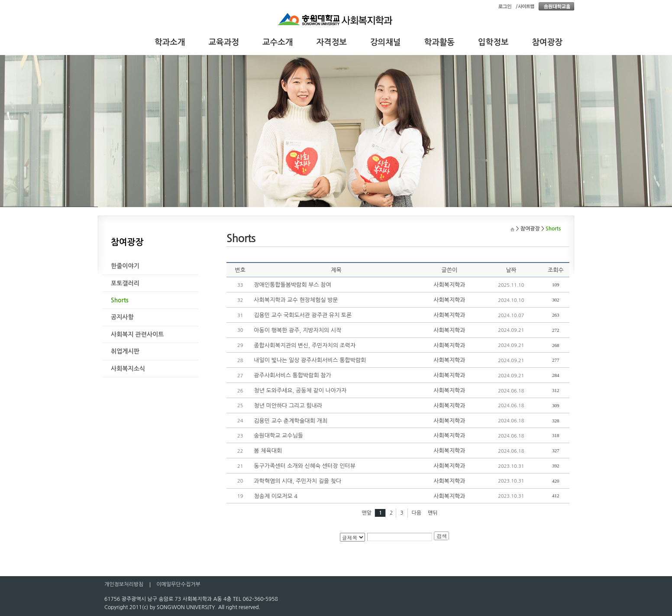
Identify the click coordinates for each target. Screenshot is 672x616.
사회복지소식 (128, 369)
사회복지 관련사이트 (137, 334)
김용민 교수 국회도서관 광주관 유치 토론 (303, 315)
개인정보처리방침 (124, 584)
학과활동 (440, 42)
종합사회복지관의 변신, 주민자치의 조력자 (305, 345)
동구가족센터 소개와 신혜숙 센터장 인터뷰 (305, 466)
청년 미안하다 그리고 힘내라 (288, 406)
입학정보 (493, 42)
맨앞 (367, 513)
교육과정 (224, 42)
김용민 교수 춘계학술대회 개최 (291, 421)
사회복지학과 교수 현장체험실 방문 (296, 300)
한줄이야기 (125, 266)
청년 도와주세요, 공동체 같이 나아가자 (300, 391)
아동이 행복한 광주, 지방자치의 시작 (297, 330)
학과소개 (170, 42)
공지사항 (122, 317)
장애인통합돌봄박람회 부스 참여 (292, 285)
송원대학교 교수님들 (278, 436)
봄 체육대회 (268, 451)
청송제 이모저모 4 (276, 496)
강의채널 (386, 42)
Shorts (120, 300)
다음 (417, 513)
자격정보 (332, 42)
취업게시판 (125, 351)
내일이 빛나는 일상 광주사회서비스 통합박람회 (310, 360)
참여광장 (548, 42)
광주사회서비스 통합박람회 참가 (292, 375)
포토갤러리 (125, 283)
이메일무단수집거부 (178, 584)
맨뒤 (433, 513)
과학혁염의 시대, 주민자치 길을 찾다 (297, 481)
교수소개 (278, 42)
